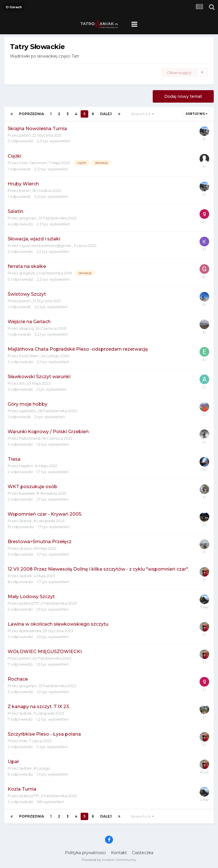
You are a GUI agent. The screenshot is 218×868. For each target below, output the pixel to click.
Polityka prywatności (85, 853)
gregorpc (28, 218)
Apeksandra (30, 631)
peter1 (25, 135)
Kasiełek (27, 493)
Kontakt (119, 853)
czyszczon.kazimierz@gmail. (45, 245)
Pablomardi (30, 438)
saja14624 (28, 411)
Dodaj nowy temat (183, 96)
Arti (22, 383)
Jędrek (25, 521)
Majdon (26, 466)
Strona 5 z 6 (142, 114)
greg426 (27, 273)
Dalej (106, 114)
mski (23, 741)
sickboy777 (29, 603)
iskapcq (26, 328)
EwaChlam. (29, 356)
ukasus (25, 548)
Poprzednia (32, 114)
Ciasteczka (143, 853)
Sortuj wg (197, 114)
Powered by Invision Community (109, 860)
